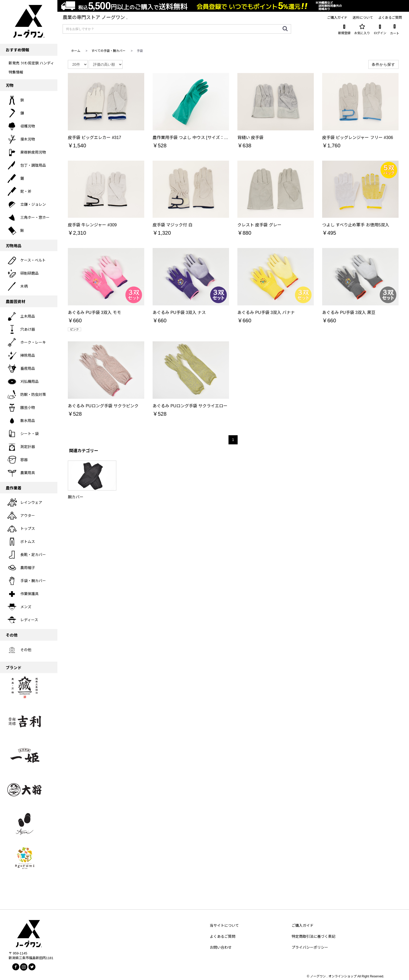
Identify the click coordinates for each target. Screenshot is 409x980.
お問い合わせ (221, 947)
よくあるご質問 (222, 936)
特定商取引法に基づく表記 (314, 936)
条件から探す (383, 64)
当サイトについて (224, 925)
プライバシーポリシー (310, 947)
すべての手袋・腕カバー (108, 51)
